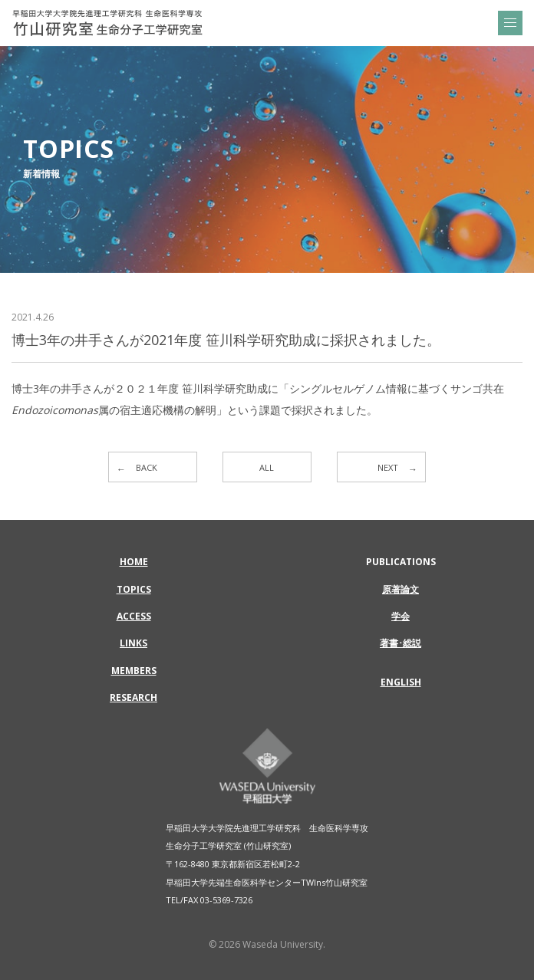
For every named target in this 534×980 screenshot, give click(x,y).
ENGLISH (401, 682)
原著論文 (400, 589)
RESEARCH (133, 697)
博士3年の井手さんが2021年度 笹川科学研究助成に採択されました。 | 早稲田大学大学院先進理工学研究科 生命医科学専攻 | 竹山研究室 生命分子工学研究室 (107, 23)
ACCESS (134, 616)
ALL (267, 467)
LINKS (133, 643)
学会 (400, 616)
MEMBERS (134, 671)
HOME (134, 562)
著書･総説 (400, 643)
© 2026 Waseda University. (267, 944)
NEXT (388, 467)
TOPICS (134, 589)
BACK (147, 467)
